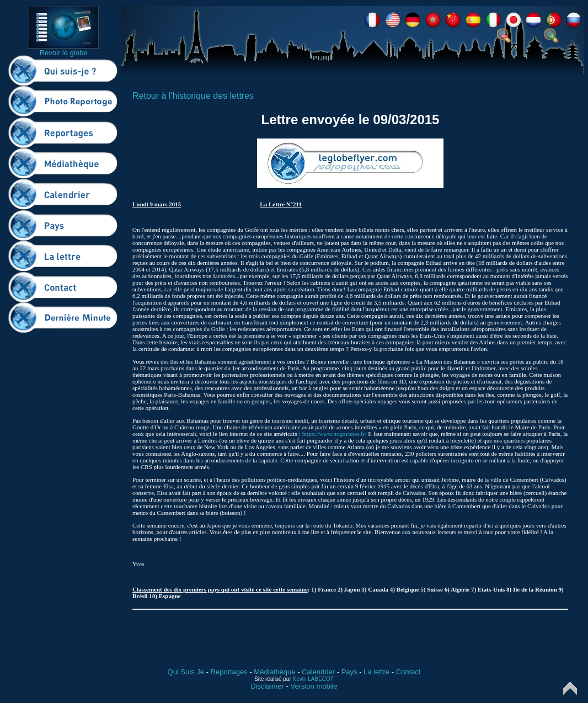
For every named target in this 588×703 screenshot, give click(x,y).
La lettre (376, 672)
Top (570, 688)
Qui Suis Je (186, 672)
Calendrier (318, 672)
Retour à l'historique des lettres (193, 96)
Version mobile (314, 686)
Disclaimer (267, 686)
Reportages (229, 672)
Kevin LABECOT (313, 679)
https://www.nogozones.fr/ (335, 434)
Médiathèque (274, 672)
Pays (349, 672)
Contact (408, 672)
